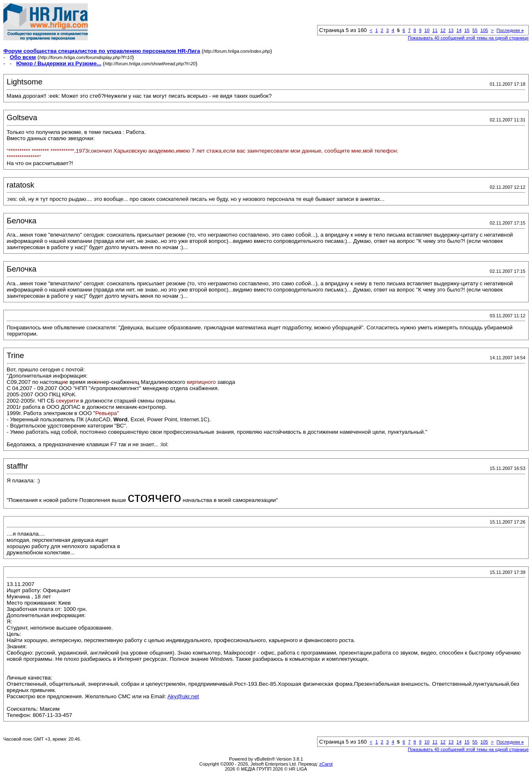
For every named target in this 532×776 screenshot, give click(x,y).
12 (443, 30)
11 (435, 30)
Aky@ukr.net (183, 696)
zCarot (326, 764)
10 (427, 30)
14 (459, 30)
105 (484, 30)
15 (467, 30)
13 (451, 30)
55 (475, 30)
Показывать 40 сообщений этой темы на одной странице (468, 38)
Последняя (510, 30)
